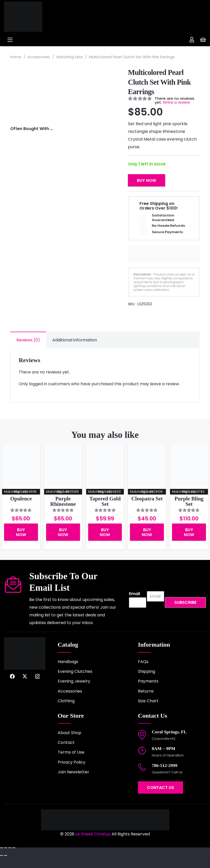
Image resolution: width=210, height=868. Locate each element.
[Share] (10, 848)
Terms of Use (71, 752)
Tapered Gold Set (105, 501)
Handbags (68, 662)
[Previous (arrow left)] (2, 855)
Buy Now (147, 180)
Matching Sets (70, 57)
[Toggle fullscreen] (6, 848)
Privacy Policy (72, 762)
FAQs (143, 662)
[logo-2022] (42, 17)
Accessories (39, 57)
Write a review (176, 102)
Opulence (21, 499)
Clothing (66, 701)
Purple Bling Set (189, 501)
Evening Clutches (75, 671)
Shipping (147, 671)
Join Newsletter (73, 772)
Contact (66, 742)
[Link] (192, 40)
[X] (25, 676)
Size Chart (148, 701)
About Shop (69, 733)
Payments (148, 681)
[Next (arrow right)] (6, 855)
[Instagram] (37, 677)
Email (134, 594)
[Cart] (203, 40)
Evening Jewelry (74, 681)
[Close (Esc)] (14, 848)
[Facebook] (12, 676)
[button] (52, 40)
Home (16, 57)
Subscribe (185, 602)
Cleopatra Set (147, 499)
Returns (146, 691)
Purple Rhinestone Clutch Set (63, 504)
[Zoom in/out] (2, 848)
